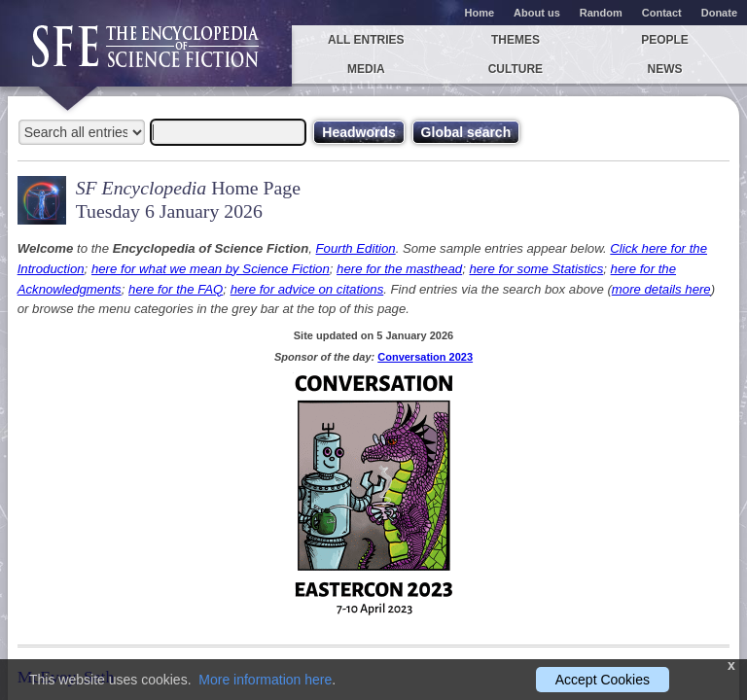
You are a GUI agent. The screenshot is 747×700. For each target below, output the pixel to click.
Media (366, 69)
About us (537, 13)
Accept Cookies (603, 680)
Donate (719, 13)
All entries (366, 40)
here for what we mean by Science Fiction (211, 269)
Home (480, 13)
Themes (516, 40)
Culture (516, 69)
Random (601, 13)
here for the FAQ (176, 289)
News (665, 69)
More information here (265, 680)
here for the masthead (399, 269)
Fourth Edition (356, 248)
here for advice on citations (307, 289)
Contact (662, 13)
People (665, 40)
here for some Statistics (536, 269)
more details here (661, 289)
